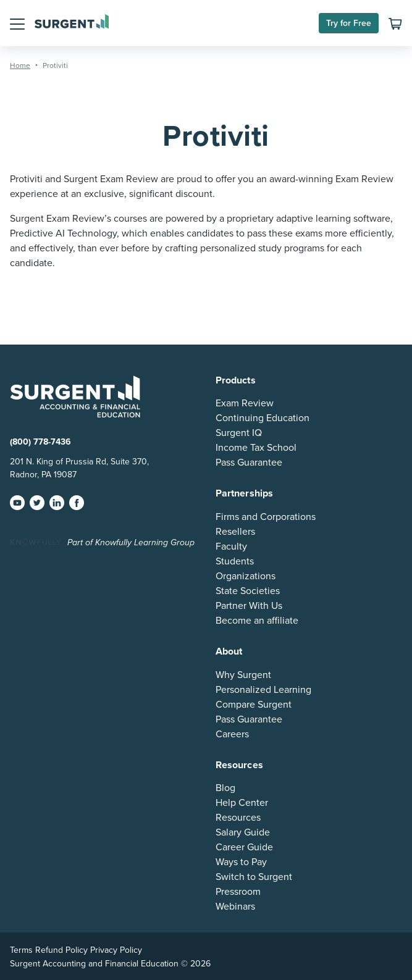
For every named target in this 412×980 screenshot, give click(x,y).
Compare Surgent (254, 705)
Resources (238, 818)
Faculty (231, 547)
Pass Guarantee (249, 463)
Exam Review (245, 403)
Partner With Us (249, 606)
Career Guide (244, 847)
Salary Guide (243, 832)
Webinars (235, 907)
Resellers (235, 532)
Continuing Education (263, 418)
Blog (225, 788)
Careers (232, 734)
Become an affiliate (257, 621)
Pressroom (238, 892)
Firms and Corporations (266, 517)
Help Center (242, 803)
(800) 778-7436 (40, 442)
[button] (17, 23)
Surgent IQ (239, 433)
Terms (21, 950)
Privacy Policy (116, 950)
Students (235, 561)
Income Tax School (256, 448)
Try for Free (349, 23)
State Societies (248, 591)
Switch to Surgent (254, 877)
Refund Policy (61, 950)
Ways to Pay (241, 862)
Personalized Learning (263, 690)
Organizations (246, 576)
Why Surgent (243, 675)
